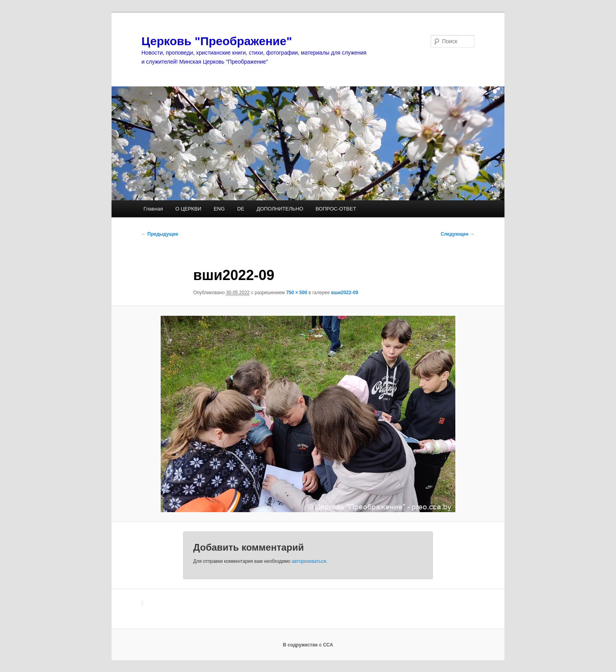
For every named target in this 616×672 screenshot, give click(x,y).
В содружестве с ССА (308, 645)
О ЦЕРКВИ (188, 209)
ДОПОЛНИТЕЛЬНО (280, 209)
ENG (219, 209)
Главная (153, 209)
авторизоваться (309, 561)
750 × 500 (297, 293)
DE (241, 209)
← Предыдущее (160, 234)
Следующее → (458, 234)
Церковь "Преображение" (217, 41)
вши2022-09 (345, 293)
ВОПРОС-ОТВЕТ (336, 209)
